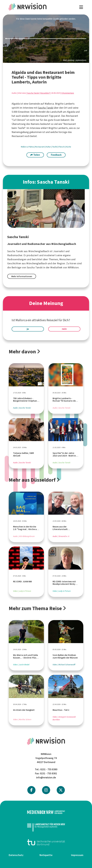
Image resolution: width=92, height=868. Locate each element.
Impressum (77, 855)
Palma (31, 147)
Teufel (55, 147)
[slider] (46, 39)
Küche (68, 147)
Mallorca (25, 147)
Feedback (56, 155)
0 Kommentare (68, 93)
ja (28, 329)
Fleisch (62, 147)
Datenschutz (16, 855)
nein (64, 329)
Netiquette (46, 855)
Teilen (35, 155)
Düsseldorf (45, 93)
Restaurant (40, 147)
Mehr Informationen (22, 276)
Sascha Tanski (33, 93)
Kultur (49, 147)
